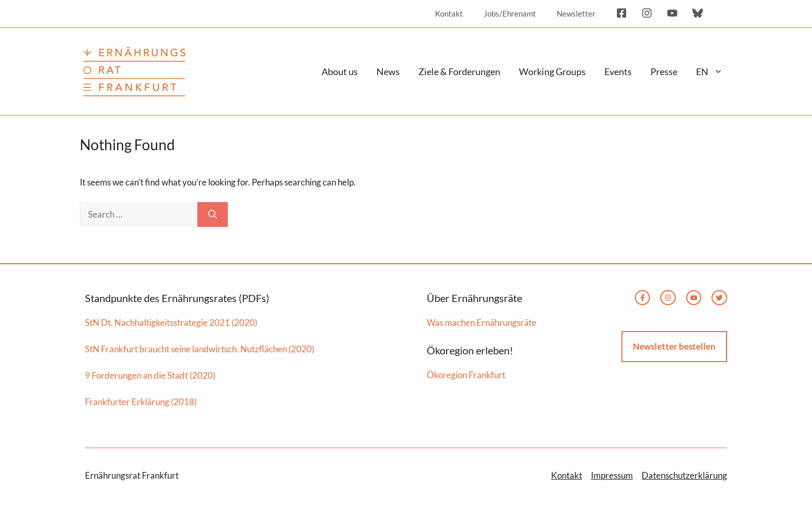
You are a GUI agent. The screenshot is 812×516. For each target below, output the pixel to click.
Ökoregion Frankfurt (466, 375)
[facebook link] (643, 298)
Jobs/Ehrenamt (510, 13)
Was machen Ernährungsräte (482, 322)
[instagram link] (668, 298)
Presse (664, 71)
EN (714, 71)
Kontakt (449, 13)
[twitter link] (694, 298)
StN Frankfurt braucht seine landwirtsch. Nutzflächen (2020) (200, 349)
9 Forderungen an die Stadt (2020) (150, 375)
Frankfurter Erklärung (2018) (141, 402)
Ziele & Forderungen (459, 71)
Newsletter (576, 13)
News (388, 71)
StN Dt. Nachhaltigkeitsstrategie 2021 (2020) (171, 322)
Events (618, 71)
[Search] (213, 214)
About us (340, 71)
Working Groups (552, 71)
